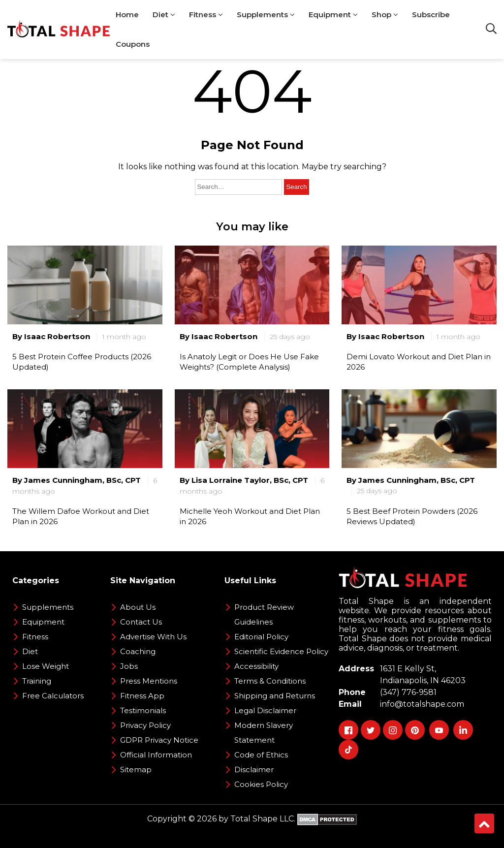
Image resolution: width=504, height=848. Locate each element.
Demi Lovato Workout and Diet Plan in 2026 (419, 362)
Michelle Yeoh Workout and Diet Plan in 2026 (250, 516)
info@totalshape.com (420, 704)
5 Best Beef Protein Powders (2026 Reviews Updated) (412, 516)
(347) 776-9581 (406, 692)
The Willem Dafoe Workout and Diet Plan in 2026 (81, 516)
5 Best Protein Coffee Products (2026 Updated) (82, 362)
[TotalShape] (59, 30)
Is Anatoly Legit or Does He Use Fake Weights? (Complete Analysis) (249, 362)
